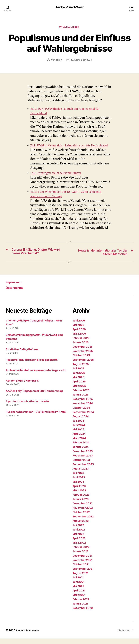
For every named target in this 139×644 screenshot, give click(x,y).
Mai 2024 (78, 435)
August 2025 (81, 370)
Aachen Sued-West (69, 7)
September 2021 (83, 574)
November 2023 (83, 461)
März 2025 (79, 391)
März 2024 (79, 444)
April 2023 (79, 492)
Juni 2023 (79, 483)
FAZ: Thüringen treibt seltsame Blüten (58, 178)
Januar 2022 (80, 557)
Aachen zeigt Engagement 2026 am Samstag (34, 397)
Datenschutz (16, 293)
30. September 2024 (81, 61)
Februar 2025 (81, 396)
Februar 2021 (81, 605)
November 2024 (83, 409)
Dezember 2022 (83, 509)
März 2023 (79, 496)
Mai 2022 (78, 539)
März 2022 (79, 548)
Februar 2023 (81, 500)
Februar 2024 (81, 448)
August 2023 (81, 474)
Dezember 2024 (83, 404)
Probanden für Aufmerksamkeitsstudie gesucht (36, 376)
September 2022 (83, 522)
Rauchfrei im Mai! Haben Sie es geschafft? (32, 365)
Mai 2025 (78, 383)
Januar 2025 (81, 400)
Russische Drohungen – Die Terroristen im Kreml (36, 418)
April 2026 (79, 335)
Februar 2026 (81, 343)
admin (58, 61)
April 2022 (79, 544)
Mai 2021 (78, 592)
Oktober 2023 (81, 465)
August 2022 (81, 526)
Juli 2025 (78, 374)
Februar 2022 (81, 552)
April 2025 (79, 387)
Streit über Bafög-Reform (22, 355)
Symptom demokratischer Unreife (27, 407)
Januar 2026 (81, 348)
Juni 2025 (79, 378)
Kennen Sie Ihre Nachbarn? (23, 386)
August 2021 (80, 579)
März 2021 (79, 600)
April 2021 (79, 596)
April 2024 (79, 439)
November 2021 (82, 566)
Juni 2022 (79, 535)
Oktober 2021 (81, 570)
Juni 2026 (79, 326)
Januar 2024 (81, 452)
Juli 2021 (78, 583)
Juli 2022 (78, 531)
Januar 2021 (80, 609)
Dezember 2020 (83, 613)
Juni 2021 (79, 587)
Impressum (15, 288)
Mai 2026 (78, 330)
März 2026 (79, 339)
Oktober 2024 (81, 413)
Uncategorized (69, 27)
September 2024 (83, 418)
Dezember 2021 (82, 561)
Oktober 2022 (81, 518)
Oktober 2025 (81, 361)
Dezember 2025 (83, 352)
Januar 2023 (81, 505)
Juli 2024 (78, 426)
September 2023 (83, 470)
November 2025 (83, 357)
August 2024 (81, 422)
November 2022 (83, 513)
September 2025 (83, 365)
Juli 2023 (78, 478)
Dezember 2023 (83, 457)
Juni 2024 (79, 431)
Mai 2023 (78, 487)
